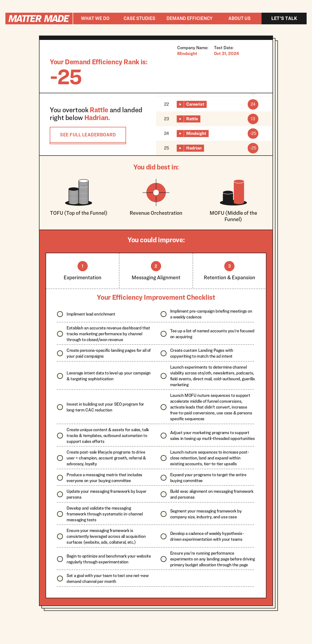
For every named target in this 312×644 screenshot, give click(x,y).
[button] (95, 19)
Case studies (139, 18)
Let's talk (284, 18)
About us (239, 18)
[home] (39, 19)
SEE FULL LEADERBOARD (88, 135)
